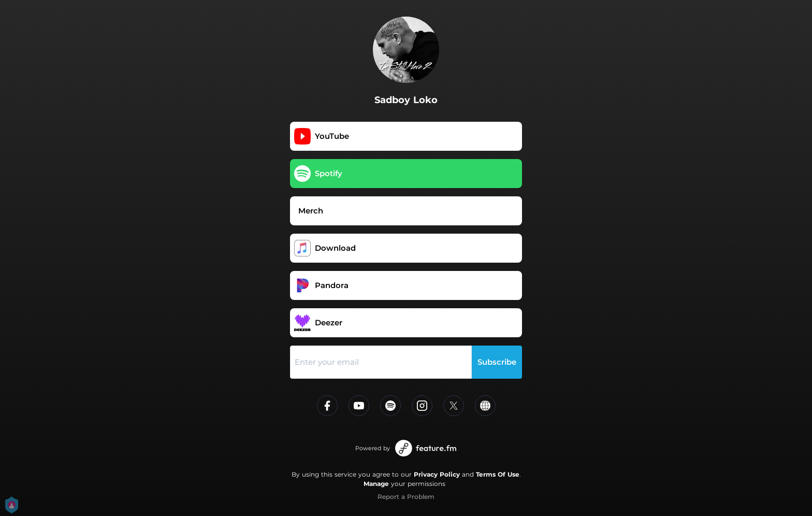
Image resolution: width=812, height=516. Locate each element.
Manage (376, 484)
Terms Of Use (498, 474)
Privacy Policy (437, 474)
